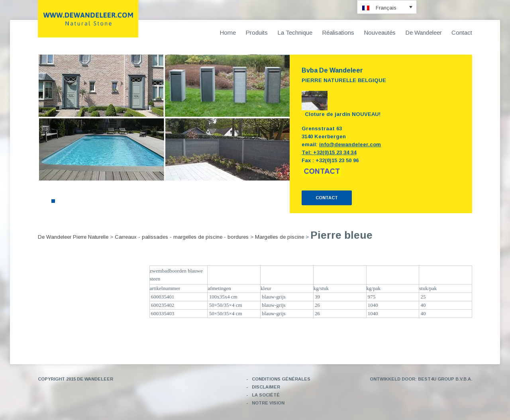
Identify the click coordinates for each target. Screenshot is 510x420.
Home (228, 32)
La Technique (295, 32)
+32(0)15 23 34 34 (335, 152)
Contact (462, 32)
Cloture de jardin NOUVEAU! (343, 114)
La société (266, 395)
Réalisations (338, 32)
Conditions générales (281, 379)
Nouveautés (380, 32)
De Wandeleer (424, 32)
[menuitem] (387, 7)
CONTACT (327, 198)
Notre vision (268, 403)
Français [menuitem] (386, 8)
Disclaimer (266, 387)
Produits (257, 32)
